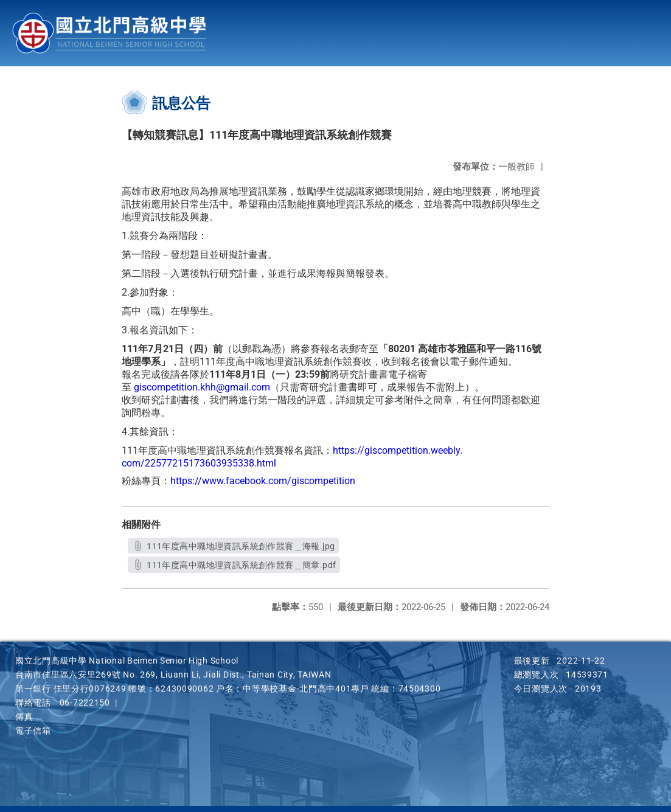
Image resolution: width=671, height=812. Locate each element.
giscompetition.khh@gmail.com (202, 387)
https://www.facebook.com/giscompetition (263, 481)
